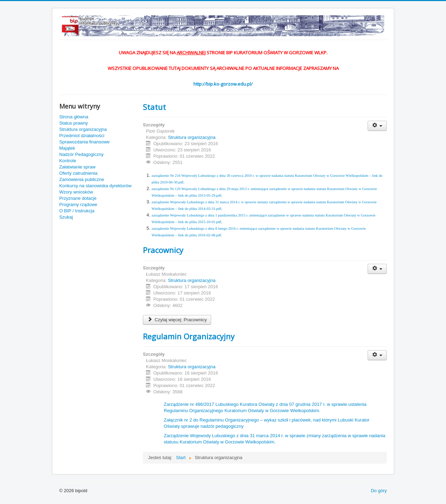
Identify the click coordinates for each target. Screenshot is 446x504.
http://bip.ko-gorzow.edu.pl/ (223, 84)
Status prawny (74, 123)
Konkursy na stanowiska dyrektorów (95, 186)
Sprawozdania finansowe (84, 142)
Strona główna (74, 117)
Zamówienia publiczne (82, 179)
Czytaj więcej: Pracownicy (177, 320)
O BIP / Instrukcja (77, 211)
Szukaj (66, 217)
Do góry (379, 491)
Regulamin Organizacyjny (189, 336)
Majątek (67, 148)
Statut (154, 107)
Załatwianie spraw (77, 167)
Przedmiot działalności (82, 136)
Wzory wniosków (76, 192)
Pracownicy (163, 250)
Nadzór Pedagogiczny (81, 154)
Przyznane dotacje (78, 198)
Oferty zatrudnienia (78, 173)
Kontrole (68, 161)
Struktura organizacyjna (83, 129)
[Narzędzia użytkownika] (377, 126)
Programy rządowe (78, 204)
